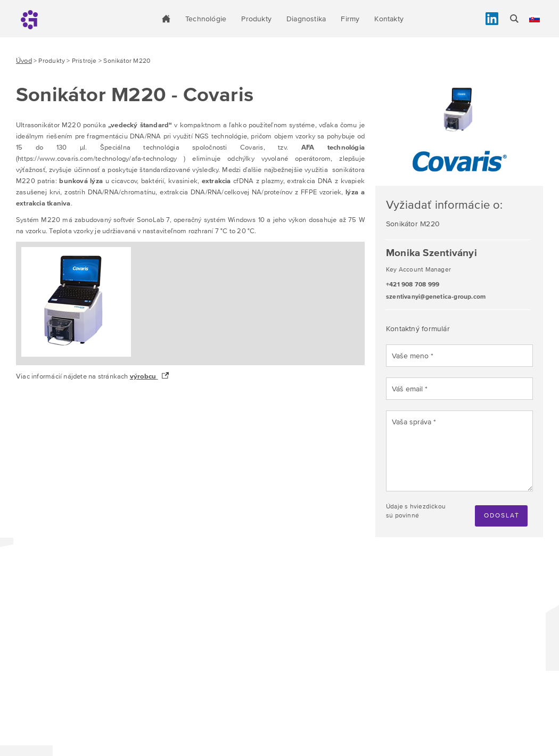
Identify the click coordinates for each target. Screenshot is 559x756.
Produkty (256, 19)
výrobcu (143, 376)
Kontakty (389, 19)
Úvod (24, 60)
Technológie (206, 19)
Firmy (350, 19)
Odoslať (502, 515)
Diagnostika (306, 19)
